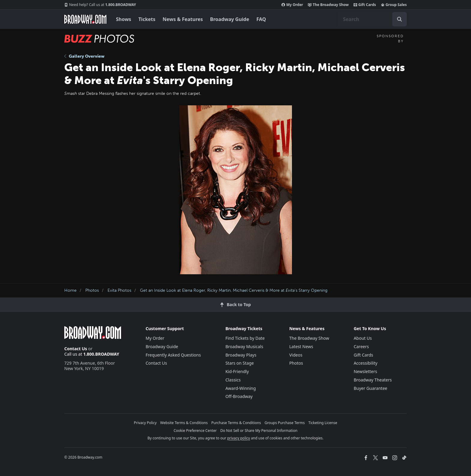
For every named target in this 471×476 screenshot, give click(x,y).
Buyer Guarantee (370, 388)
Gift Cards (365, 5)
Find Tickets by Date (245, 338)
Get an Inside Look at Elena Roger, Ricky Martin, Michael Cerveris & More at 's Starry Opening (234, 290)
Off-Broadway (239, 396)
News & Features (183, 19)
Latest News (301, 346)
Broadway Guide (229, 19)
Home (70, 290)
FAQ (261, 19)
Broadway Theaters (373, 380)
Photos (92, 290)
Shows (124, 19)
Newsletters (365, 371)
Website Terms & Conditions (184, 423)
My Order (292, 5)
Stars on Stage (240, 363)
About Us (363, 338)
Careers (361, 346)
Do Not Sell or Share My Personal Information (259, 431)
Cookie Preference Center (195, 431)
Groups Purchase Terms (285, 423)
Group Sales (394, 5)
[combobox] (372, 19)
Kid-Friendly (237, 371)
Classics (233, 380)
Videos (296, 355)
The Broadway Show (328, 5)
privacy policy (239, 438)
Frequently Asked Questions (173, 355)
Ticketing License (323, 423)
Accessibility (365, 363)
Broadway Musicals (244, 346)
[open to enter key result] (400, 19)
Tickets (147, 19)
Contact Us (76, 349)
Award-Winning (240, 388)
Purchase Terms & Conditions (236, 423)
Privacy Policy (145, 423)
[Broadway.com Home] (85, 19)
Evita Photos (119, 290)
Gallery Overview (84, 56)
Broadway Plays (241, 355)
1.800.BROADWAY (100, 5)
